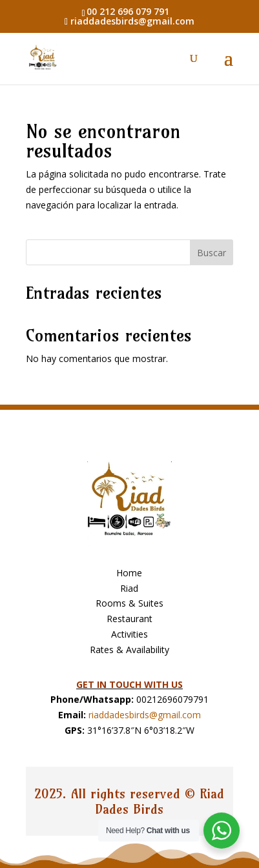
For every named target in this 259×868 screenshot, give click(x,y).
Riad (129, 588)
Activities (129, 634)
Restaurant (129, 619)
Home (129, 573)
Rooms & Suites (129, 603)
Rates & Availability (129, 650)
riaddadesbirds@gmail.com (145, 715)
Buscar (212, 253)
